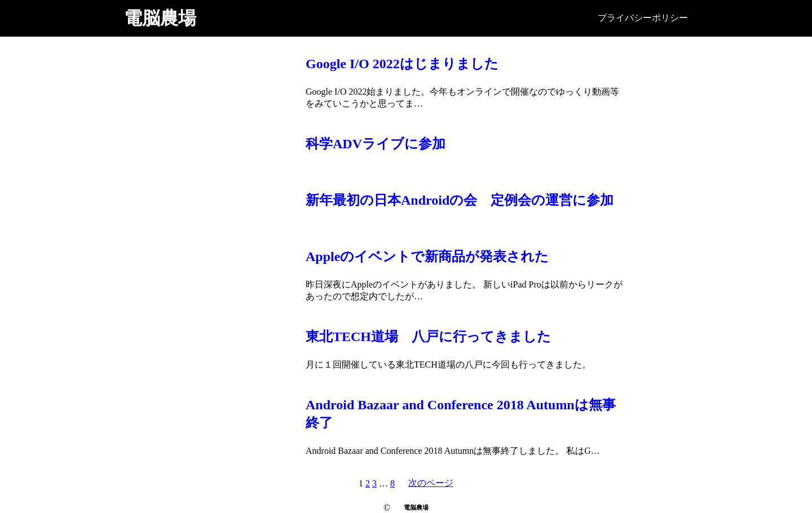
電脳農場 (160, 18)
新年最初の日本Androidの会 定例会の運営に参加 (460, 200)
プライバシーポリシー (643, 18)
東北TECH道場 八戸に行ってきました (428, 337)
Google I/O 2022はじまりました (402, 64)
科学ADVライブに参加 (376, 144)
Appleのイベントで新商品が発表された (427, 256)
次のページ (431, 483)
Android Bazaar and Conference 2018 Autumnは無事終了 (461, 414)
